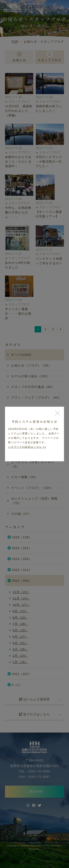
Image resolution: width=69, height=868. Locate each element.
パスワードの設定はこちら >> (27, 447)
